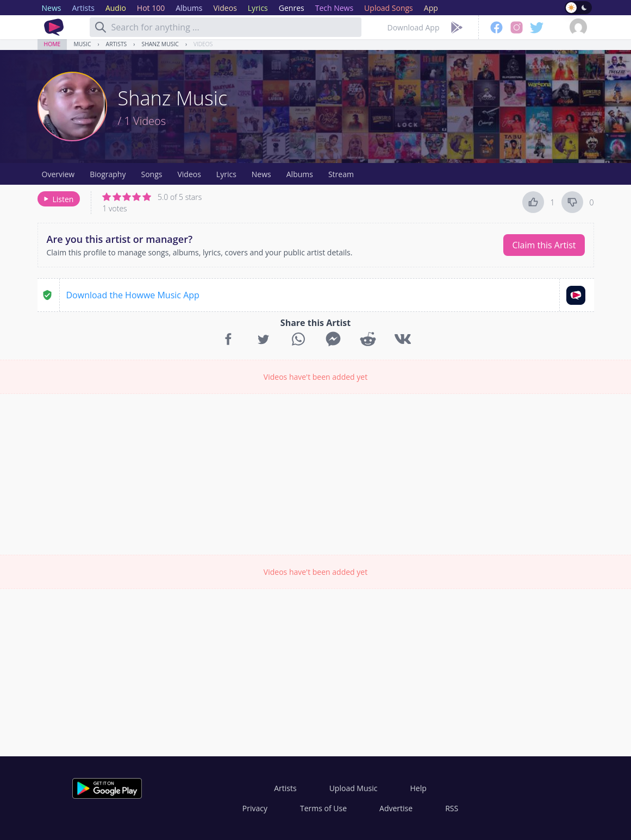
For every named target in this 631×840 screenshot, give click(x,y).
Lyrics (226, 174)
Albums (300, 174)
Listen (58, 199)
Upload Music (354, 788)
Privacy (255, 808)
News (261, 174)
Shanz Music (160, 44)
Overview (58, 174)
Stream (341, 174)
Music (82, 44)
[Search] (101, 27)
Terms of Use (323, 808)
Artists (117, 44)
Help (418, 788)
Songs (151, 174)
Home (52, 44)
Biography (108, 174)
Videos (203, 44)
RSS (452, 808)
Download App (414, 27)
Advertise (396, 808)
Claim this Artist (544, 245)
